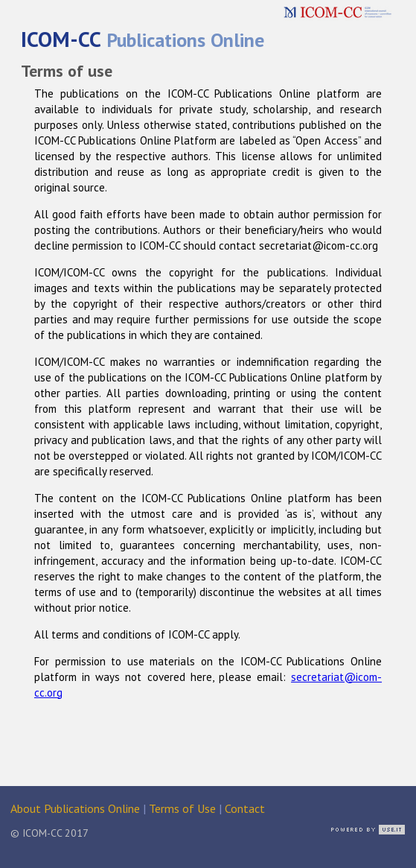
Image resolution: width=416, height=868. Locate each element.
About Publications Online (75, 808)
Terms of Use (182, 808)
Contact (245, 808)
